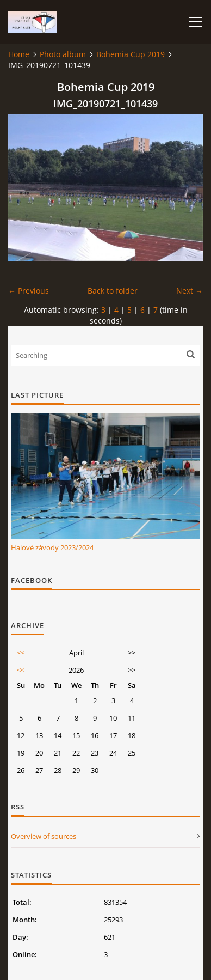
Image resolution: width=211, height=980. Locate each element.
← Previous (29, 291)
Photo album (63, 54)
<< (21, 653)
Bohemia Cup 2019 (131, 54)
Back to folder (113, 291)
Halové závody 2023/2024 (52, 547)
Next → (190, 291)
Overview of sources (44, 836)
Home (19, 54)
